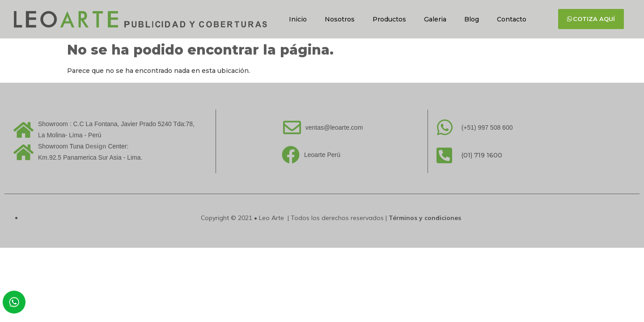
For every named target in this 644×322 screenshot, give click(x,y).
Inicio (298, 19)
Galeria (435, 19)
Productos (389, 19)
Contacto (512, 19)
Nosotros (340, 19)
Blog (472, 19)
